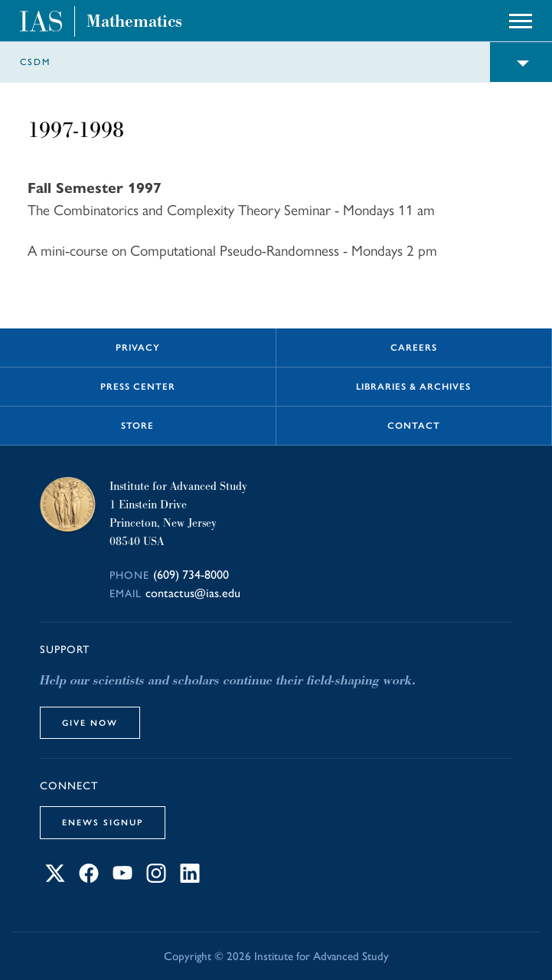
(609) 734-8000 (191, 575)
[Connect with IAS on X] (55, 879)
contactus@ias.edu (193, 593)
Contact (414, 426)
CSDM (35, 62)
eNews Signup (103, 822)
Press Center (138, 387)
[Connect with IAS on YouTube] (122, 879)
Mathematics (134, 21)
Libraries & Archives (413, 387)
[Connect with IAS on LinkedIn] (190, 879)
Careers (414, 348)
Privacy (138, 348)
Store (137, 426)
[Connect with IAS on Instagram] (156, 879)
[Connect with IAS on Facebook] (89, 879)
